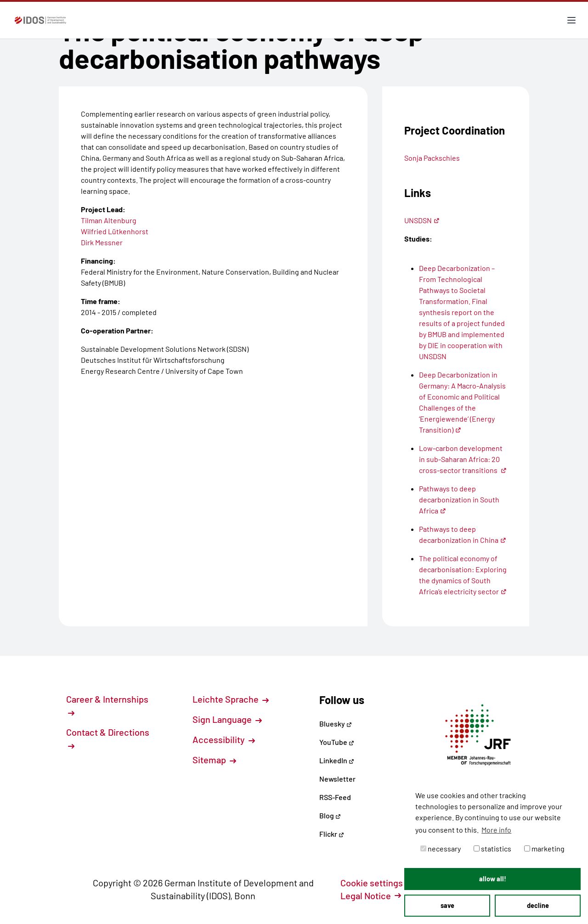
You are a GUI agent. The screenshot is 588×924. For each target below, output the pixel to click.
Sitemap (214, 760)
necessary (441, 848)
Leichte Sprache (231, 699)
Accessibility (224, 739)
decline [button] (538, 905)
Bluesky (336, 724)
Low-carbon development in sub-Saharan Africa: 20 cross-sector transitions (463, 459)
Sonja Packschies (432, 158)
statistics (492, 848)
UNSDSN (422, 220)
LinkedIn (337, 760)
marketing (544, 848)
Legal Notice (371, 896)
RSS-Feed (335, 797)
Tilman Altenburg (109, 220)
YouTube (337, 742)
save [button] (447, 905)
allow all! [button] (493, 879)
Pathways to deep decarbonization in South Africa (459, 499)
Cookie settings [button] (377, 883)
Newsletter (337, 779)
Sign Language (227, 719)
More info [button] (496, 830)
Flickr (332, 834)
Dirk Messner (102, 242)
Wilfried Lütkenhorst (115, 231)
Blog (330, 815)
